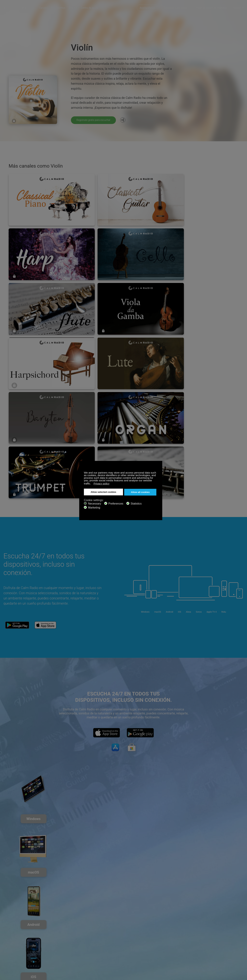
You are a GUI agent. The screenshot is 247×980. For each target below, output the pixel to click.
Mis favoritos (63, 7)
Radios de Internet (13, 946)
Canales (48, 7)
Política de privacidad (55, 952)
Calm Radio (21, 7)
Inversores (90, 952)
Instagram (241, 935)
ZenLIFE (78, 7)
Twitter (230, 935)
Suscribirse (50, 935)
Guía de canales (93, 946)
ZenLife (48, 941)
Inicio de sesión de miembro (211, 7)
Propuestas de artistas (56, 946)
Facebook (218, 935)
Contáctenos (91, 935)
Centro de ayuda (95, 7)
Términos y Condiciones (16, 952)
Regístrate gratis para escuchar (95, 120)
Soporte (8, 935)
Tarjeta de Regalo (13, 941)
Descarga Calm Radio (176, 7)
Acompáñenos (147, 7)
